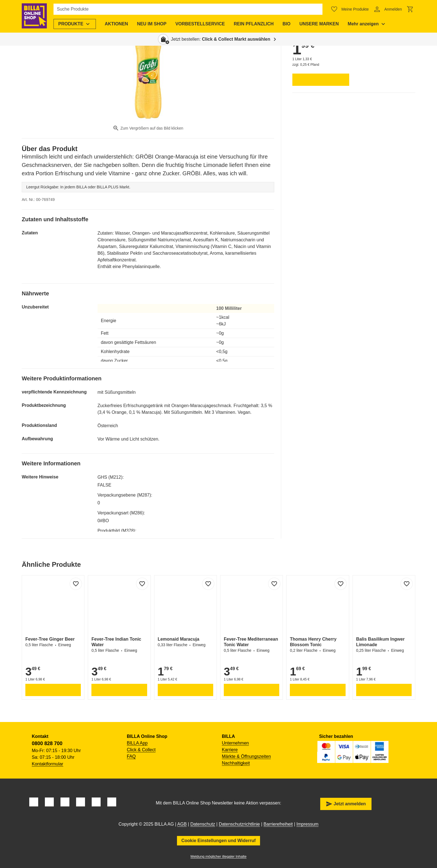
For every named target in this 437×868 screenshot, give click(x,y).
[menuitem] (75, 24)
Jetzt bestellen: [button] (221, 39)
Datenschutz (203, 824)
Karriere (230, 750)
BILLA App (137, 743)
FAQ (131, 756)
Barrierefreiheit (278, 824)
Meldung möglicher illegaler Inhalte (219, 856)
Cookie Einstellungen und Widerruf (219, 841)
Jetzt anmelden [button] (346, 804)
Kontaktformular (48, 764)
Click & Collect (141, 750)
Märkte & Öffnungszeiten (246, 756)
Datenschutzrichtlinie (239, 824)
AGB (182, 824)
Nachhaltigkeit (236, 763)
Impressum (308, 824)
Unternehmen (235, 743)
